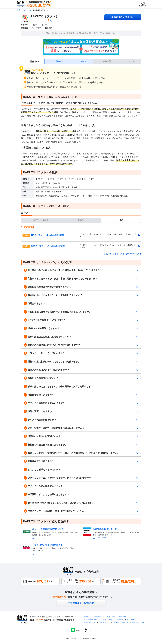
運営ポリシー (104, 622)
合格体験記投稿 (90, 622)
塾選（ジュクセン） (24, 10)
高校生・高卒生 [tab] (41, 220)
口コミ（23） (40, 538)
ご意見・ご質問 (107, 619)
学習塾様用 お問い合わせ (81, 603)
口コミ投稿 (131, 619)
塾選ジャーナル (138, 622)
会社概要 (120, 619)
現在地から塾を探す (123, 17)
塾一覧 (86, 617)
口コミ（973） (101, 538)
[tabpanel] (81, 238)
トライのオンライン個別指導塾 (47, 545)
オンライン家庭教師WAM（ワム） (49, 529)
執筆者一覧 (97, 617)
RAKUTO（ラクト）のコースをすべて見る (121, 254)
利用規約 (122, 617)
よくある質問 (110, 617)
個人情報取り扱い (90, 619)
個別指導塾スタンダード (105, 529)
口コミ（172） (40, 554)
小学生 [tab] (121, 220)
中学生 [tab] (81, 220)
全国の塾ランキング (121, 622)
